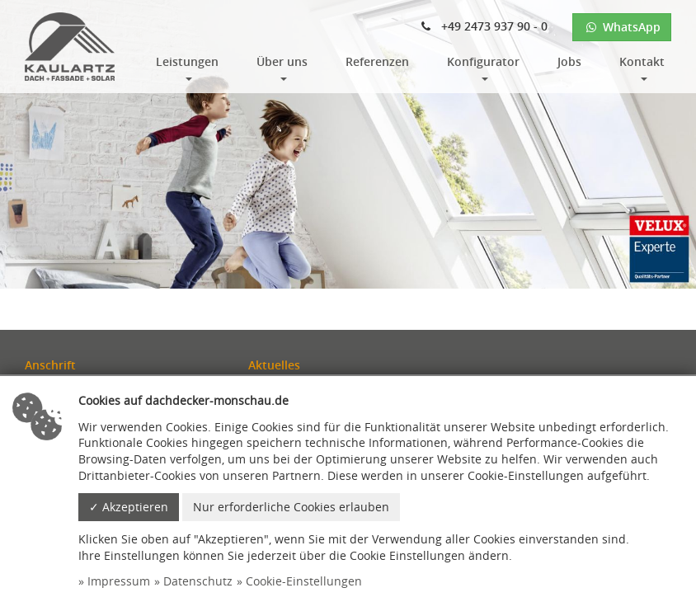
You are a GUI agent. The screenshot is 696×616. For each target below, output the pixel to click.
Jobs (569, 61)
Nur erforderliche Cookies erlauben (291, 507)
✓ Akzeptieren (129, 507)
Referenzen (377, 61)
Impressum (119, 581)
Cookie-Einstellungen (304, 581)
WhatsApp (622, 27)
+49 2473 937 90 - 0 (484, 26)
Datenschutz (198, 581)
